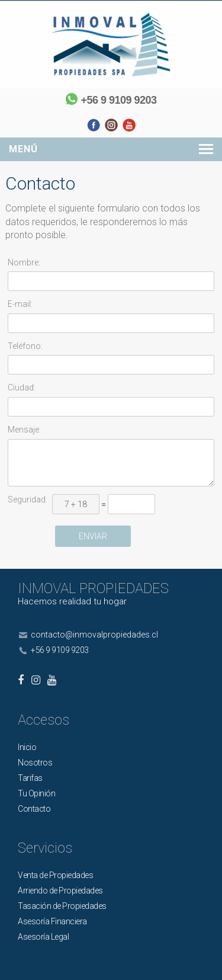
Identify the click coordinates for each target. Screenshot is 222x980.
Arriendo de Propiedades (60, 891)
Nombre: (24, 262)
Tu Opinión (36, 793)
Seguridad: (28, 499)
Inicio (27, 747)
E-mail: (20, 304)
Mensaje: (24, 430)
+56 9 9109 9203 (118, 100)
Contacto (34, 809)
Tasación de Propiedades (62, 906)
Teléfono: (25, 346)
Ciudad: (22, 387)
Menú (23, 149)
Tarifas (30, 778)
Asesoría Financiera (52, 921)
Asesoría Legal (43, 937)
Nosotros (35, 763)
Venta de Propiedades (55, 875)
